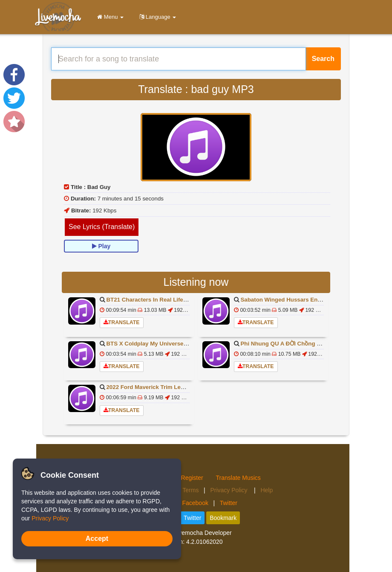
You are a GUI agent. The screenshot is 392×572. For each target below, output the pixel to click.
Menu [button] (109, 17)
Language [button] (156, 17)
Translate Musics (238, 478)
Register (192, 478)
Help (267, 490)
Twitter (229, 503)
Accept (97, 539)
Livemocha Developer (203, 533)
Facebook (195, 503)
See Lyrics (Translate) (102, 227)
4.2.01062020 (205, 542)
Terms (190, 490)
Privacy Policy (229, 490)
